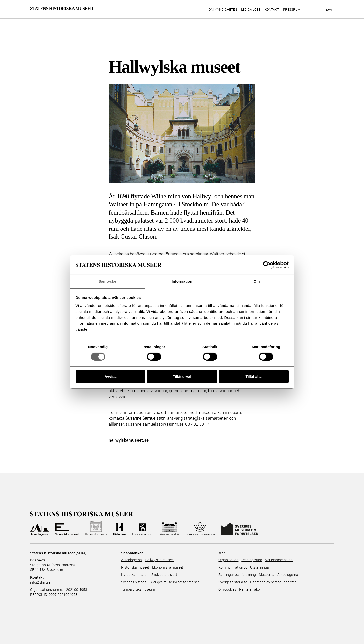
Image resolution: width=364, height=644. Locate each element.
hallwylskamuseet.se (129, 440)
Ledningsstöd (252, 560)
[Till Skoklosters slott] (169, 528)
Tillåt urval (182, 377)
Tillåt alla (254, 377)
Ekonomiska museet (168, 567)
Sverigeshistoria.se (233, 582)
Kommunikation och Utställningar (244, 567)
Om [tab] (257, 281)
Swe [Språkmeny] (329, 10)
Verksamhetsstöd (279, 560)
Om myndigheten (223, 10)
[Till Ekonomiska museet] (67, 528)
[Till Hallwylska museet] (96, 528)
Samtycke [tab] (107, 281)
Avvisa (111, 377)
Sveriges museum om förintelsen (175, 582)
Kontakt (272, 10)
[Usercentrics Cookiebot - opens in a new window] (267, 265)
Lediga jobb (251, 10)
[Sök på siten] (311, 9)
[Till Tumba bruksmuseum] (200, 528)
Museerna (267, 575)
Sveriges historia (134, 582)
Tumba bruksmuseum (138, 589)
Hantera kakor (250, 589)
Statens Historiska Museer (62, 9)
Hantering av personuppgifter (273, 582)
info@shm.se (40, 582)
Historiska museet (135, 567)
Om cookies (227, 589)
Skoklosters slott (164, 575)
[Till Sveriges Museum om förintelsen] (240, 528)
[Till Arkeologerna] (39, 528)
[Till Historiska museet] (120, 528)
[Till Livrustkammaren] (143, 528)
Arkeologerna (132, 560)
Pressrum (292, 10)
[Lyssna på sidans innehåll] (320, 10)
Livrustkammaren (135, 575)
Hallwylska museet (159, 560)
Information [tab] (182, 281)
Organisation (228, 560)
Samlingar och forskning (237, 575)
